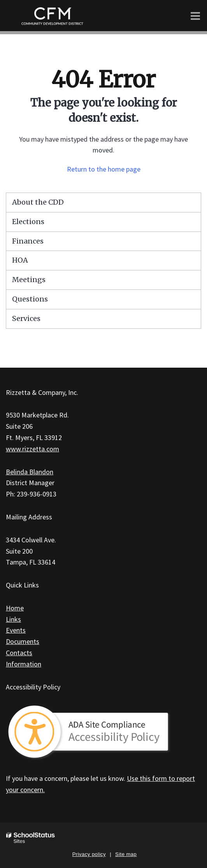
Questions (30, 299)
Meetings (29, 280)
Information (24, 664)
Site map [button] (126, 854)
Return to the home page (104, 169)
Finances (28, 241)
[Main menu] (195, 16)
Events (16, 630)
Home (15, 608)
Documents (23, 641)
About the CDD (38, 202)
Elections (28, 222)
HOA (20, 260)
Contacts (19, 653)
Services (26, 318)
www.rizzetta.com (32, 449)
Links (13, 619)
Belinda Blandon (30, 472)
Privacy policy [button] (89, 854)
